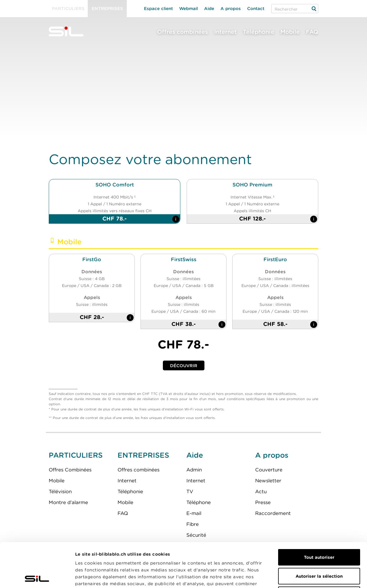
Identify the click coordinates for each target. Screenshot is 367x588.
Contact (256, 9)
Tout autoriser (319, 513)
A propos (231, 9)
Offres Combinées (70, 470)
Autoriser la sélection (319, 532)
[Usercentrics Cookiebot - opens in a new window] (37, 577)
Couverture (269, 470)
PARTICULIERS (76, 455)
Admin (194, 470)
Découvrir (184, 366)
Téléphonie (258, 32)
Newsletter (268, 481)
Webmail (189, 9)
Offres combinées (182, 32)
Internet (225, 32)
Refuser (319, 550)
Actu (261, 491)
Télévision (60, 491)
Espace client (158, 9)
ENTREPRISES (143, 455)
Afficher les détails (323, 577)
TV (190, 491)
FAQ (312, 32)
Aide (209, 9)
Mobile (290, 32)
